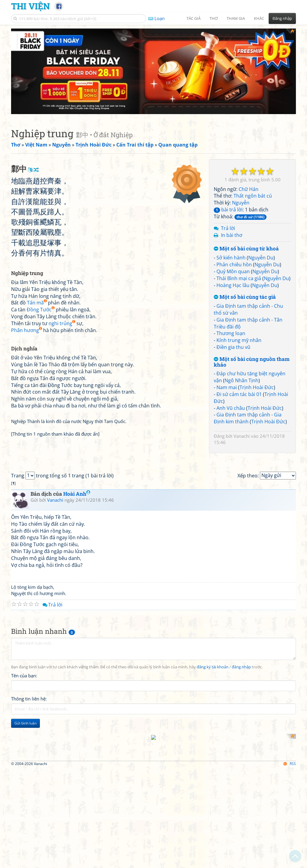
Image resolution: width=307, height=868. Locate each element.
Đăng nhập (282, 18)
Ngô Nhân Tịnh (241, 379)
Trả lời (228, 227)
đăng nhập (241, 815)
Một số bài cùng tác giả (245, 296)
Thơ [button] (214, 18)
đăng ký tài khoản (213, 815)
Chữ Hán (249, 188)
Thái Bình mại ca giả (239, 277)
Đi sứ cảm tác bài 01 (239, 393)
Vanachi (242, 434)
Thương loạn (231, 332)
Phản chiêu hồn (234, 263)
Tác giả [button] (194, 18)
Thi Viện (30, 6)
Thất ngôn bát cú (253, 195)
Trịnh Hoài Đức (257, 386)
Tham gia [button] (236, 18)
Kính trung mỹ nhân (239, 339)
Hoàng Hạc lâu (233, 284)
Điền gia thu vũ (233, 346)
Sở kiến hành (231, 256)
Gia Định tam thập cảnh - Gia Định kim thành (248, 417)
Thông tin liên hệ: (29, 846)
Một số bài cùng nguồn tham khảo (252, 360)
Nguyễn (241, 201)
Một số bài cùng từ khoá (246, 248)
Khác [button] (259, 18)
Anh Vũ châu (231, 407)
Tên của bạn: (24, 823)
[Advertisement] (153, 71)
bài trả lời (228, 208)
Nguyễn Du (261, 256)
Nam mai (227, 386)
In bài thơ (232, 234)
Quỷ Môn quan (233, 270)
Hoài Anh (77, 641)
